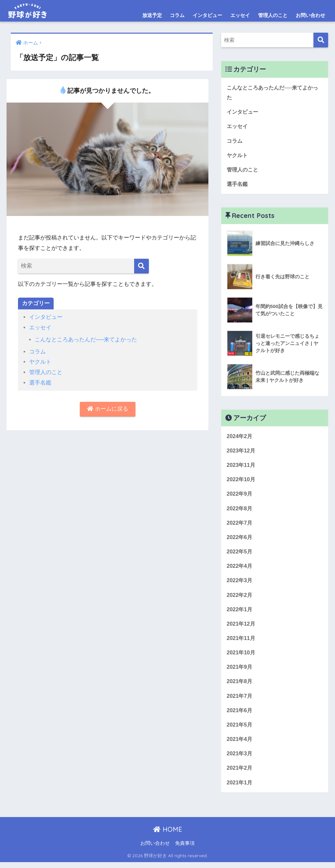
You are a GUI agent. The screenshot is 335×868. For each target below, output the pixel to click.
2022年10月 (241, 481)
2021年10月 (241, 656)
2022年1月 (240, 613)
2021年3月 (240, 759)
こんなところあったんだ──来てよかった (86, 339)
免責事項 (185, 849)
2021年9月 (240, 671)
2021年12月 (241, 627)
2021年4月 (240, 744)
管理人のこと (273, 15)
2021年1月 (240, 788)
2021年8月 (240, 686)
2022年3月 (240, 583)
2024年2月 (240, 437)
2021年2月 (240, 773)
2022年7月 (240, 525)
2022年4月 (240, 569)
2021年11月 (241, 642)
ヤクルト (40, 361)
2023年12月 (241, 452)
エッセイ (240, 15)
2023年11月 (241, 467)
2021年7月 (240, 700)
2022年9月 (240, 496)
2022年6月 (240, 540)
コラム (177, 15)
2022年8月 (240, 510)
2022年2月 (240, 598)
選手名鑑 (40, 382)
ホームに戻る (108, 408)
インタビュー (207, 15)
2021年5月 (240, 729)
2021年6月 (240, 715)
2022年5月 (240, 554)
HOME (168, 835)
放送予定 (152, 15)
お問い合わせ (310, 15)
